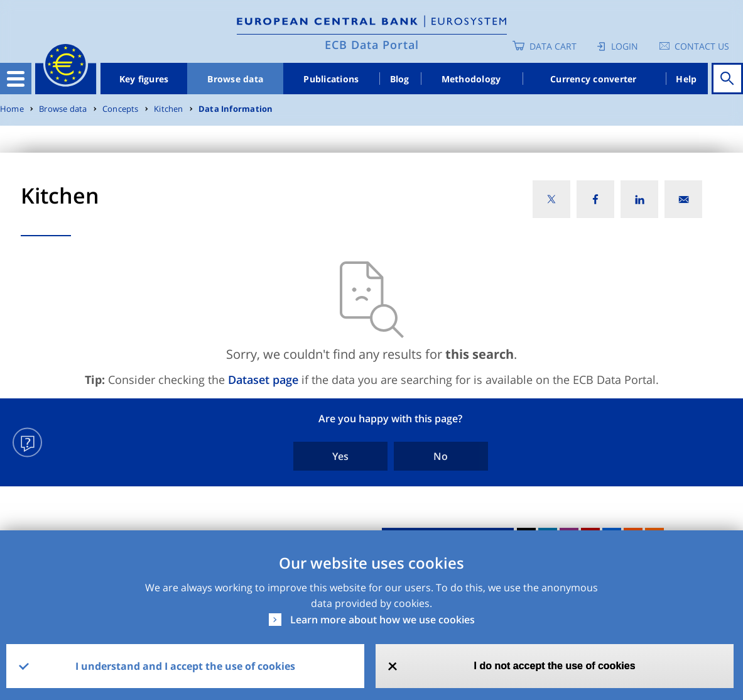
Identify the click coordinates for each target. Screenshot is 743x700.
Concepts (121, 109)
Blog (400, 79)
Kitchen (168, 109)
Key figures (144, 79)
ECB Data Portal (372, 45)
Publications (331, 79)
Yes (340, 456)
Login (625, 46)
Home (12, 109)
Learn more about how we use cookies (382, 620)
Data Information (236, 109)
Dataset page (263, 380)
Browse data (235, 79)
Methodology (471, 79)
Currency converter (594, 79)
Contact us (702, 46)
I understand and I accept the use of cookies (185, 666)
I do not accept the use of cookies (555, 666)
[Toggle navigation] (16, 79)
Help (686, 79)
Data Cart (553, 46)
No (441, 456)
